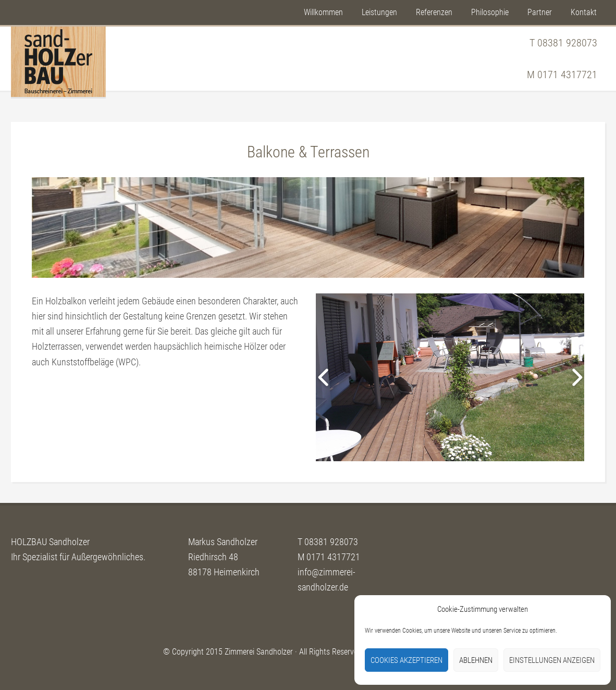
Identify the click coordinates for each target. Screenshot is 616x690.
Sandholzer (58, 62)
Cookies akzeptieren (406, 660)
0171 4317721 (567, 75)
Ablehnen (476, 660)
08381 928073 (567, 43)
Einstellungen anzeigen (552, 660)
